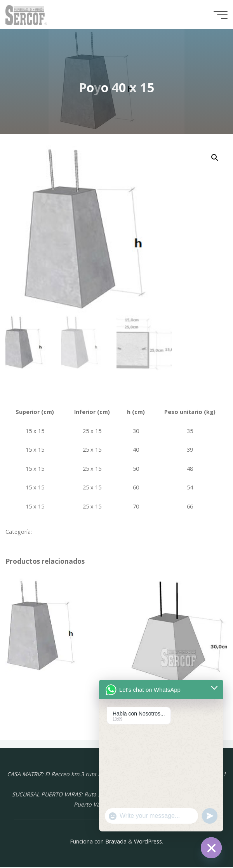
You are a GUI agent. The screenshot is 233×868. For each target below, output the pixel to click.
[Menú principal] (221, 15)
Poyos (41, 532)
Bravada (115, 842)
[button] (215, 158)
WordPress (148, 842)
